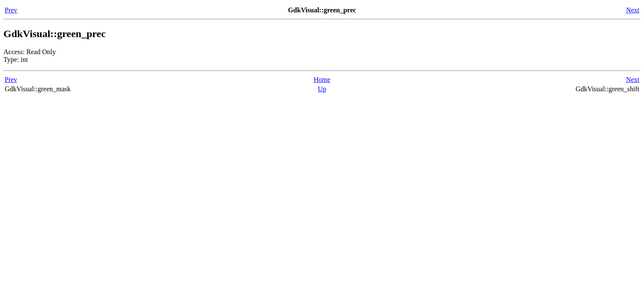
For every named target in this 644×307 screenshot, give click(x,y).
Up (322, 89)
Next (633, 10)
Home (322, 80)
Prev (11, 10)
